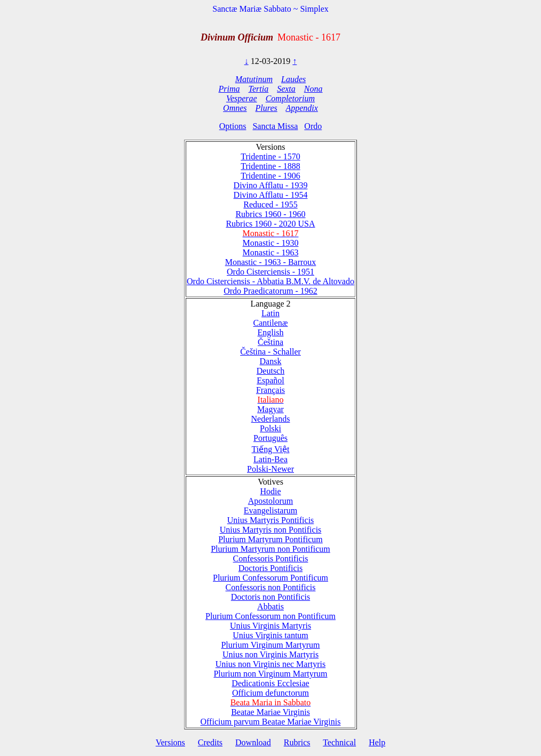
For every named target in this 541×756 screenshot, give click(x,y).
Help (377, 742)
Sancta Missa (275, 126)
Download (253, 742)
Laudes (293, 79)
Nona (313, 89)
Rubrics (297, 742)
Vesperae (242, 98)
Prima (229, 89)
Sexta (286, 89)
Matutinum (254, 79)
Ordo (313, 126)
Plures (266, 108)
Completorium (290, 98)
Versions (170, 742)
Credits (210, 742)
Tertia (259, 89)
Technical (339, 742)
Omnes (235, 108)
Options (233, 126)
